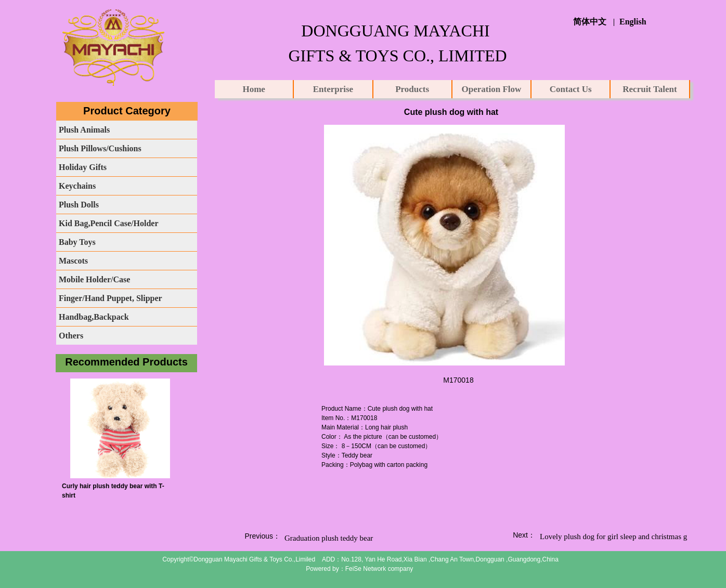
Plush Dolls (79, 205)
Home (254, 89)
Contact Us (571, 89)
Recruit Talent (650, 89)
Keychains (77, 186)
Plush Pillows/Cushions (100, 148)
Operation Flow (492, 89)
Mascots (73, 261)
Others (71, 336)
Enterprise (333, 89)
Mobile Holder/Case (94, 279)
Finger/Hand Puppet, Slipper (111, 298)
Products (412, 89)
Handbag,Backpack (94, 317)
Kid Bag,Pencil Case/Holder (109, 223)
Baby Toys (77, 242)
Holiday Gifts (83, 167)
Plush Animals (84, 130)
